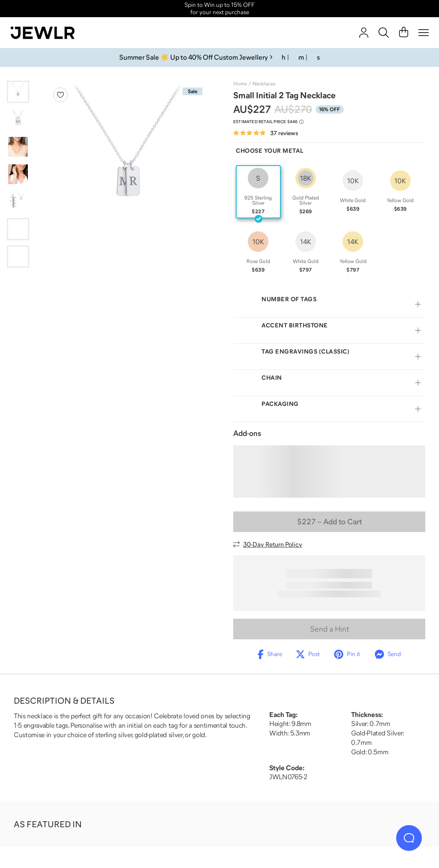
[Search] (384, 33)
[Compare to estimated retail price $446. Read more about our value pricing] (268, 122)
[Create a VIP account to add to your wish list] (60, 95)
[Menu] (424, 33)
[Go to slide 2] (18, 119)
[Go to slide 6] (18, 229)
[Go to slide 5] (18, 202)
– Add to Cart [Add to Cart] (329, 522)
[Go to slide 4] (18, 174)
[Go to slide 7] (18, 257)
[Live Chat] (409, 838)
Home (240, 84)
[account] (364, 33)
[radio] (258, 192)
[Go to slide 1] (18, 92)
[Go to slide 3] (18, 147)
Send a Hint (329, 629)
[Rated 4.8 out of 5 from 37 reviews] (266, 133)
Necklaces (264, 84)
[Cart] (404, 33)
